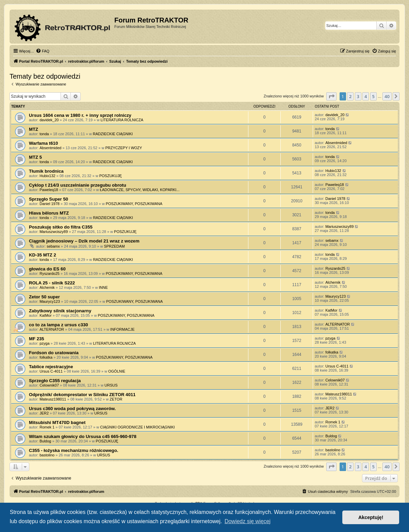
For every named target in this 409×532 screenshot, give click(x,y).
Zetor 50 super (44, 297)
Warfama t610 (43, 143)
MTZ (34, 129)
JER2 (44, 413)
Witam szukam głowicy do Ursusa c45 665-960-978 (83, 436)
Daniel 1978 (50, 204)
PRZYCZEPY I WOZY (124, 148)
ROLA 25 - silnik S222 (52, 283)
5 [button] (373, 96)
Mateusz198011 (53, 399)
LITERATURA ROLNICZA (122, 120)
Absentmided (50, 148)
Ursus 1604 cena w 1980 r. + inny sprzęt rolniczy (80, 115)
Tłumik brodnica (46, 171)
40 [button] (387, 96)
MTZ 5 (35, 157)
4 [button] (366, 96)
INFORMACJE (122, 329)
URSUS (111, 385)
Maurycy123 (50, 301)
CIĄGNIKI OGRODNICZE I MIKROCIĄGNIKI (137, 427)
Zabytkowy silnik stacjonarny (60, 311)
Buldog (45, 441)
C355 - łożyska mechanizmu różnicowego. (73, 450)
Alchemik (47, 287)
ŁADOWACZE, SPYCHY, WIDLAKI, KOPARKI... (140, 190)
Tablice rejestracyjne (51, 367)
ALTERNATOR (52, 329)
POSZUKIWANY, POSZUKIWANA (134, 204)
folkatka (46, 357)
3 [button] (358, 96)
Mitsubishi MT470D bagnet (57, 423)
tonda (44, 134)
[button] (331, 96)
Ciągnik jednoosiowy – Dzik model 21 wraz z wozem (84, 241)
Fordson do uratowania (54, 353)
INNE (103, 287)
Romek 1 (47, 427)
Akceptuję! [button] (371, 517)
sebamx (53, 246)
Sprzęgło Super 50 (48, 199)
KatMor (45, 315)
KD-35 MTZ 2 (43, 255)
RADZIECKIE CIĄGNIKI (113, 134)
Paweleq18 (49, 190)
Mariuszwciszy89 (54, 232)
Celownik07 (49, 385)
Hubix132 (47, 176)
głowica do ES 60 (47, 269)
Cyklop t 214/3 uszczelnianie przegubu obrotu (78, 185)
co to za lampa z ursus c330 (59, 325)
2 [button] (350, 96)
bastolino (47, 455)
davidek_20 (49, 120)
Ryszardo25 (50, 273)
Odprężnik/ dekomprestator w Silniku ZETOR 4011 (82, 395)
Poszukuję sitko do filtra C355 (61, 227)
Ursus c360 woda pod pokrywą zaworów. (72, 409)
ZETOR (116, 399)
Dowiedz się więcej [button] (248, 521)
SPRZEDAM (114, 246)
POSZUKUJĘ (111, 176)
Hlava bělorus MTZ (49, 213)
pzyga (44, 343)
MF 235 (37, 339)
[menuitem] (43, 51)
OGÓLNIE (117, 371)
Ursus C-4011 (51, 371)
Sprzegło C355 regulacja (55, 381)
